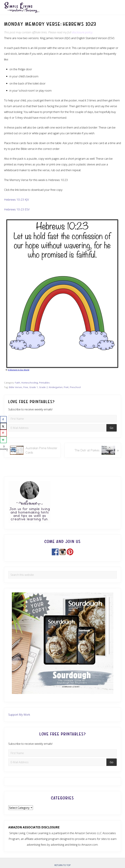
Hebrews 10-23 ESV (17, 209)
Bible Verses (16, 387)
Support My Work (19, 715)
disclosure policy (82, 32)
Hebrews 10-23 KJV (16, 200)
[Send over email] (3, 440)
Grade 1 (34, 387)
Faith (18, 383)
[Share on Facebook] (3, 419)
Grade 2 (43, 387)
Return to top (63, 865)
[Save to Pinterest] (3, 433)
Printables (44, 383)
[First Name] (62, 419)
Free (26, 387)
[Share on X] (3, 426)
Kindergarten (56, 387)
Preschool (75, 387)
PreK (66, 387)
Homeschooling (30, 383)
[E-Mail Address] (58, 428)
